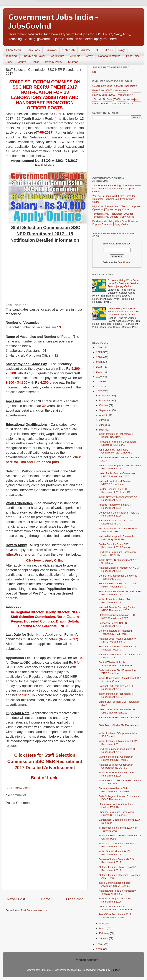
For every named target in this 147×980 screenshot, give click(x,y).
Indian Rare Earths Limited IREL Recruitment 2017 (117, 774)
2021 (99, 372)
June (102, 425)
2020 (99, 377)
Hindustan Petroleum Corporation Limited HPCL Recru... (117, 443)
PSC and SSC (22, 788)
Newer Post (16, 899)
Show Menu (14, 50)
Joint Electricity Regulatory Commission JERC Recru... (115, 451)
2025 (99, 352)
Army (89, 56)
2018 (99, 386)
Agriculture (58, 56)
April (102, 924)
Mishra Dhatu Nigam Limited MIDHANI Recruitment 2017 (120, 467)
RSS (95, 72)
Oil (97, 50)
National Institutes (109, 56)
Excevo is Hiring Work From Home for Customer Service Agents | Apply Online (123, 283)
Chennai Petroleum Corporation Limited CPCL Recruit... (116, 813)
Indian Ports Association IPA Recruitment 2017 (114, 601)
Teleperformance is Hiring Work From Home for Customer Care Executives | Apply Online (117, 188)
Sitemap (73, 62)
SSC (53, 114)
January (104, 938)
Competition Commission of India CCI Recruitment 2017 (119, 514)
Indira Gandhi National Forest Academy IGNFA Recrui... (115, 884)
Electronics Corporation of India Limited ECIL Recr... (116, 806)
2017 (99, 391)
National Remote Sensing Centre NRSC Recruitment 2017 (117, 609)
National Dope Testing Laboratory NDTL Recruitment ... (117, 640)
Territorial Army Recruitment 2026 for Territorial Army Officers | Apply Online (113, 215)
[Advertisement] (45, 275)
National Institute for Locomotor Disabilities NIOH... (116, 522)
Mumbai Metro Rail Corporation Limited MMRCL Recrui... (116, 758)
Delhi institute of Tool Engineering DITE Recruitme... (117, 672)
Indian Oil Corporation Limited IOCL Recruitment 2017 (118, 845)
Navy (121, 50)
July (102, 420)
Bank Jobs (33, 50)
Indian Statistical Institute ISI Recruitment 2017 (114, 853)
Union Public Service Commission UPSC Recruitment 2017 (117, 475)
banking (24, 695)
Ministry (85, 50)
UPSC (109, 50)
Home (46, 899)
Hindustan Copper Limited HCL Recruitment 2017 (116, 900)
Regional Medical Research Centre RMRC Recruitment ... (118, 585)
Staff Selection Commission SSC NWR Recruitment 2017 (117, 616)
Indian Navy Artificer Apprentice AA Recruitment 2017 (118, 498)
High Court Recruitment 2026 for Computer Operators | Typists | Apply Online (116, 208)
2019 (99, 381)
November (105, 400)
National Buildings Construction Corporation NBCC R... (116, 766)
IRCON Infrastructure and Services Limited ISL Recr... (118, 530)
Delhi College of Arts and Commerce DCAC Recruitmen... (119, 798)
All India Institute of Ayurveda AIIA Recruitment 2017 (117, 869)
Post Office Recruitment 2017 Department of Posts (115, 916)
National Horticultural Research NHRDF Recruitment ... (116, 483)
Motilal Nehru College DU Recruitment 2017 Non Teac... (120, 782)
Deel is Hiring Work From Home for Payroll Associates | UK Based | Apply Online (124, 311)
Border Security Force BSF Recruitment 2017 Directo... (115, 546)
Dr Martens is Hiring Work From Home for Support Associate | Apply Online (115, 223)
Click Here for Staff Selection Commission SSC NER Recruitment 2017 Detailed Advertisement (45, 761)
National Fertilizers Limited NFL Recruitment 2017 (116, 687)
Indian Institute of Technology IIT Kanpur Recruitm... (117, 435)
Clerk (9, 62)
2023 (99, 362)
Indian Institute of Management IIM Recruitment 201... (118, 743)
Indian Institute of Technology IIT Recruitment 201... (117, 695)
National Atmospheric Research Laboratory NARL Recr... (116, 538)
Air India (75, 56)
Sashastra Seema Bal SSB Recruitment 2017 (114, 624)
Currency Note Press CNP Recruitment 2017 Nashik (114, 790)
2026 (99, 347)
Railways (51, 50)
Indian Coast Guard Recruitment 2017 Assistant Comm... (120, 679)
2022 (99, 367)
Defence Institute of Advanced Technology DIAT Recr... (115, 632)
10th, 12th (68, 50)
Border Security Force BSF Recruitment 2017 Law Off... (116, 490)
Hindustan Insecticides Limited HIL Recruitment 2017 (118, 750)
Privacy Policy (54, 62)
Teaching (11, 56)
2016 (99, 944)
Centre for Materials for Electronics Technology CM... (118, 577)
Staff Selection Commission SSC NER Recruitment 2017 (120, 593)
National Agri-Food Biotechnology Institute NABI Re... (117, 892)
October (104, 405)
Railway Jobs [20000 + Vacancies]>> (113, 95)
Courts (22, 62)
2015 (99, 949)
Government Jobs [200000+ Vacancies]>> (116, 86)
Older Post (74, 899)
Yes (93, 11)
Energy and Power (34, 56)
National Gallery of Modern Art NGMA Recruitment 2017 (119, 569)
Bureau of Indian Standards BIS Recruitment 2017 (116, 861)
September (106, 410)
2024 (99, 357)
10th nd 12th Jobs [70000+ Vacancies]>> (115, 99)
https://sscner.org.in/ (22, 554)
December (105, 396)
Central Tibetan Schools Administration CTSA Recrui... (117, 664)
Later (55, 11)
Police (35, 62)
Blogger (115, 970)
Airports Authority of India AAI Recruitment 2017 (115, 506)
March (103, 928)
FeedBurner (124, 262)
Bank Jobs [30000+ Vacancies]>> (111, 90)
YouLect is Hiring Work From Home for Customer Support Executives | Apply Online (114, 199)
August (103, 415)
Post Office (133, 56)
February (105, 933)
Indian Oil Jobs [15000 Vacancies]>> (113, 104)
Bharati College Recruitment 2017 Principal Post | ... (117, 648)
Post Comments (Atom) (34, 910)
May (102, 430)
